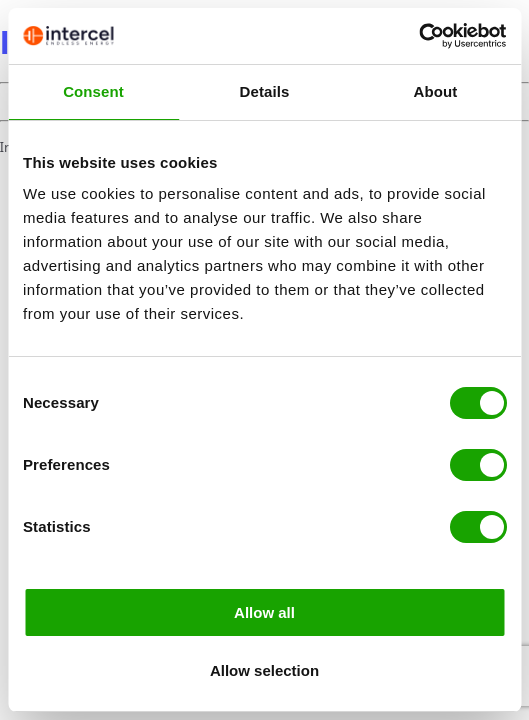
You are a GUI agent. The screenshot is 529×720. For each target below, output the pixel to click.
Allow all (264, 612)
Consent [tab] (93, 91)
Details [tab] (265, 91)
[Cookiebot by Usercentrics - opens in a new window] (418, 36)
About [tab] (436, 91)
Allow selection (264, 670)
